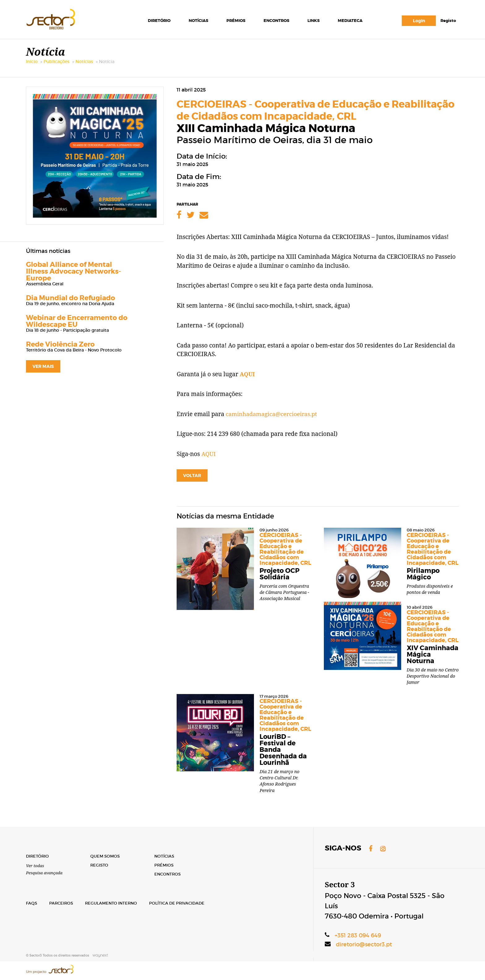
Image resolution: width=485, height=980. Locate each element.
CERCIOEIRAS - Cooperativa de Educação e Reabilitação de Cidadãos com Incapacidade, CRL (315, 116)
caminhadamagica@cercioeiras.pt (273, 420)
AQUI (248, 380)
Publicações (57, 68)
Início (32, 68)
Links (313, 21)
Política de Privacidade (183, 903)
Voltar (192, 482)
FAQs (32, 903)
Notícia (107, 68)
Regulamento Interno (114, 903)
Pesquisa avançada (45, 872)
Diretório (159, 21)
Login (418, 22)
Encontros (276, 21)
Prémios (235, 21)
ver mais (43, 373)
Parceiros (63, 903)
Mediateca (350, 21)
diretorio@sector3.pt (366, 943)
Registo (448, 21)
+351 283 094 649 (359, 934)
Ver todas (36, 865)
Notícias (198, 21)
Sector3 (58, 20)
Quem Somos (106, 855)
